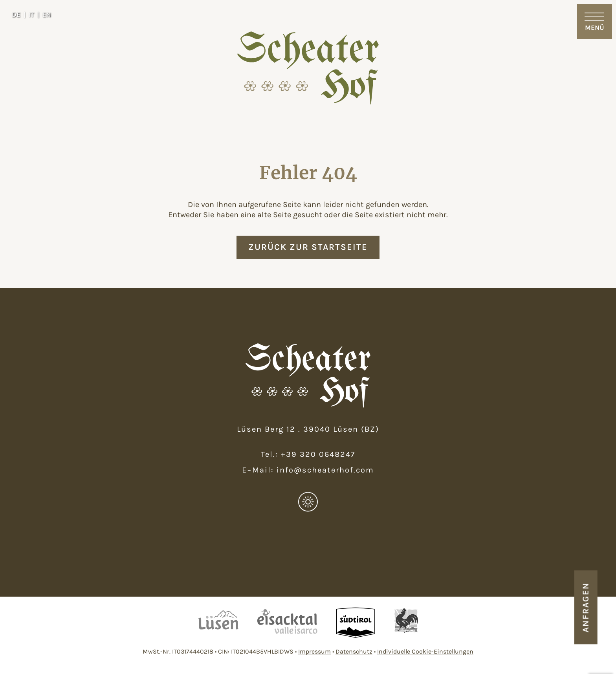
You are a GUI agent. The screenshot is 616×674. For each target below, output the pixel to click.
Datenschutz (354, 651)
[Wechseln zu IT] (34, 15)
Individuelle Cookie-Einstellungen (425, 651)
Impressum (314, 651)
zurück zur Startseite (308, 247)
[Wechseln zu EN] (47, 15)
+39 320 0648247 (318, 454)
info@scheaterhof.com (325, 470)
